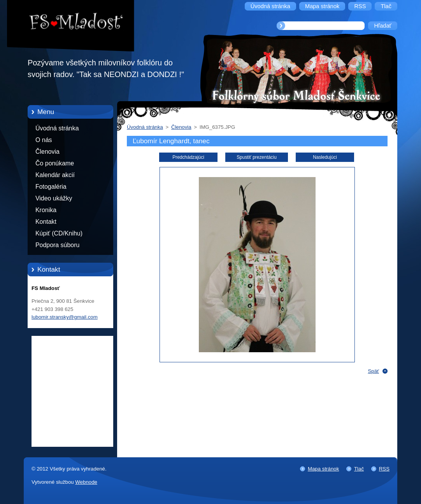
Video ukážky (54, 198)
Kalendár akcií (55, 175)
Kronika (46, 210)
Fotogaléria (51, 187)
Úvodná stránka (57, 128)
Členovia (47, 152)
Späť (373, 371)
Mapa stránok (323, 469)
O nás (44, 140)
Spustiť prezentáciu (257, 157)
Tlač (359, 469)
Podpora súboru (57, 245)
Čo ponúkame (55, 163)
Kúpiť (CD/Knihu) (59, 233)
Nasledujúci (325, 157)
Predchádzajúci (188, 157)
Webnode (86, 482)
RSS (384, 469)
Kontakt (46, 222)
